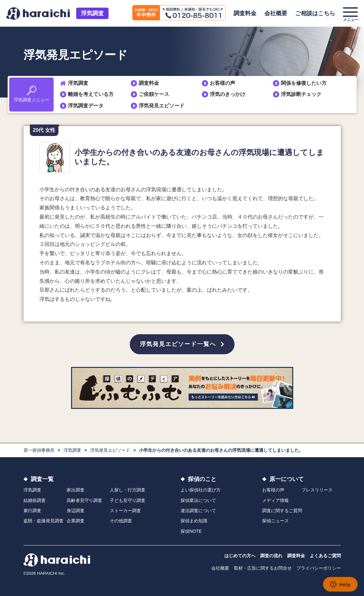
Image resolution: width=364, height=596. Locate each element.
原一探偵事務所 (39, 450)
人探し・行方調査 (128, 490)
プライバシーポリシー (319, 568)
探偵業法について (198, 500)
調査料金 (245, 13)
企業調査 (76, 521)
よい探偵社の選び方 (201, 490)
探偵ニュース (275, 521)
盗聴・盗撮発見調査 (43, 521)
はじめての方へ (240, 556)
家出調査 (76, 490)
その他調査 (121, 521)
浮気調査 (92, 13)
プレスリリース (317, 490)
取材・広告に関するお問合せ (263, 568)
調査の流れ (271, 556)
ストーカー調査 (125, 511)
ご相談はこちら (315, 13)
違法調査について (198, 511)
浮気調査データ (86, 106)
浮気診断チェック (301, 94)
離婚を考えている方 (91, 94)
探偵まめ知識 (194, 521)
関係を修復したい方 (304, 83)
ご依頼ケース (154, 94)
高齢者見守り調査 (84, 500)
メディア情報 (275, 500)
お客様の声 (222, 83)
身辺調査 (76, 511)
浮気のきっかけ (228, 94)
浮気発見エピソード (162, 106)
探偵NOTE (191, 531)
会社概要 (276, 13)
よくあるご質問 (325, 556)
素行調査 (32, 511)
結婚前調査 (35, 500)
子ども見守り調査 (128, 500)
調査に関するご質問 (282, 511)
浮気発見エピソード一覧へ (178, 344)
